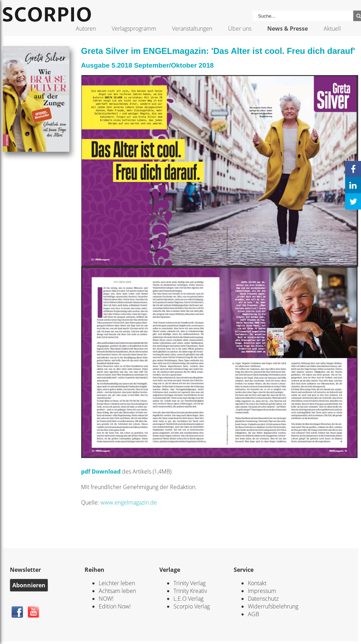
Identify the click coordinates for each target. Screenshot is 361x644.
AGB (253, 614)
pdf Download (101, 471)
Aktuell (332, 29)
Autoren (86, 29)
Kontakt (257, 583)
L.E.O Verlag (188, 599)
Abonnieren (29, 585)
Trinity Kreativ (190, 591)
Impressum (262, 591)
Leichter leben (117, 583)
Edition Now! (115, 606)
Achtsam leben (117, 591)
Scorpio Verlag (192, 606)
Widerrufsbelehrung (273, 606)
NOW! (106, 599)
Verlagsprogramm (134, 29)
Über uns (240, 29)
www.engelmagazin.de (129, 502)
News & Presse (287, 29)
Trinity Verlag (189, 583)
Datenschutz (263, 599)
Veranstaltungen (192, 29)
